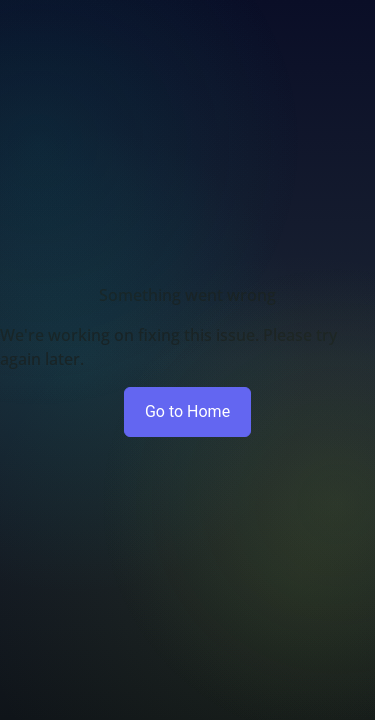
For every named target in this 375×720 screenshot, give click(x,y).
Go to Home (187, 411)
